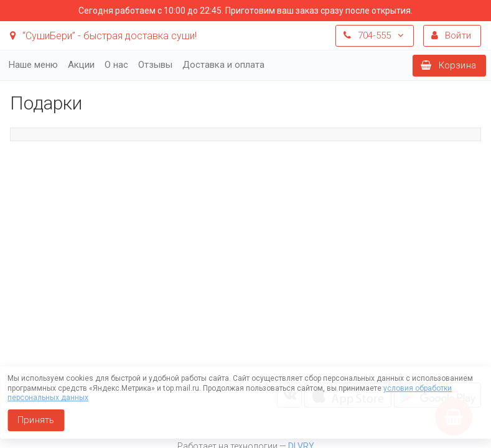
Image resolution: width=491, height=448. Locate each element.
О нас (116, 65)
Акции (81, 65)
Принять (36, 420)
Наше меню (33, 65)
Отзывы (155, 65)
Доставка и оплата (223, 65)
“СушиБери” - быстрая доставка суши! (103, 36)
